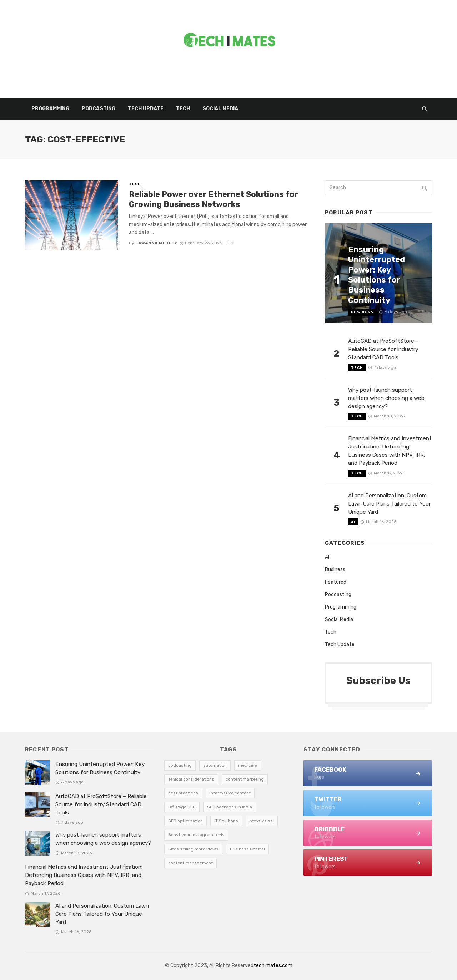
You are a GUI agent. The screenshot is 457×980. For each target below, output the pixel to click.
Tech (183, 109)
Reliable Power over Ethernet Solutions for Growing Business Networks (214, 199)
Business (362, 312)
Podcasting (99, 109)
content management (190, 863)
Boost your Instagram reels (196, 835)
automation (215, 765)
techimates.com (273, 966)
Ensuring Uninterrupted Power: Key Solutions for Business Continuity (376, 275)
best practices (183, 793)
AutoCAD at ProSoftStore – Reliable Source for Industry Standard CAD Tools (383, 349)
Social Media (220, 109)
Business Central (247, 849)
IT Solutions (226, 821)
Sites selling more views (193, 849)
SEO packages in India (230, 807)
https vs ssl (262, 821)
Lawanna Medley (156, 243)
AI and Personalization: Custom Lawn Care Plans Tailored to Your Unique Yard (389, 504)
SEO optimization (185, 821)
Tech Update (146, 109)
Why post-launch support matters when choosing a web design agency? (386, 398)
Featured (336, 582)
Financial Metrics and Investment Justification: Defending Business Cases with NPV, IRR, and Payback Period (390, 451)
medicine (248, 765)
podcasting (180, 765)
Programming (50, 109)
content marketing (245, 779)
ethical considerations (191, 779)
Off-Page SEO (182, 807)
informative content (230, 793)
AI (353, 522)
